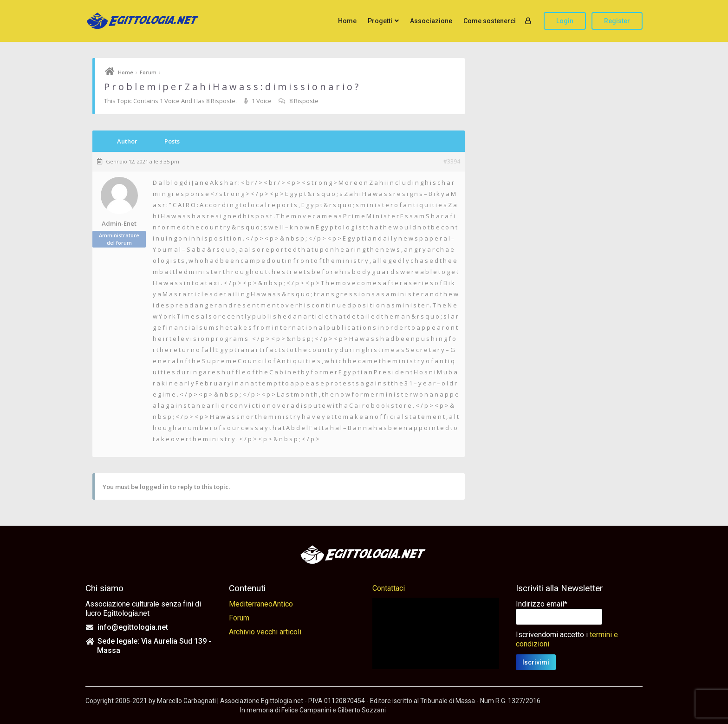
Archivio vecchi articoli (265, 632)
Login (565, 21)
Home (347, 21)
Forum (148, 72)
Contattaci (389, 588)
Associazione (431, 21)
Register (617, 21)
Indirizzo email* (542, 604)
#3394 (452, 162)
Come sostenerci (490, 21)
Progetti (380, 21)
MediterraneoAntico (261, 604)
